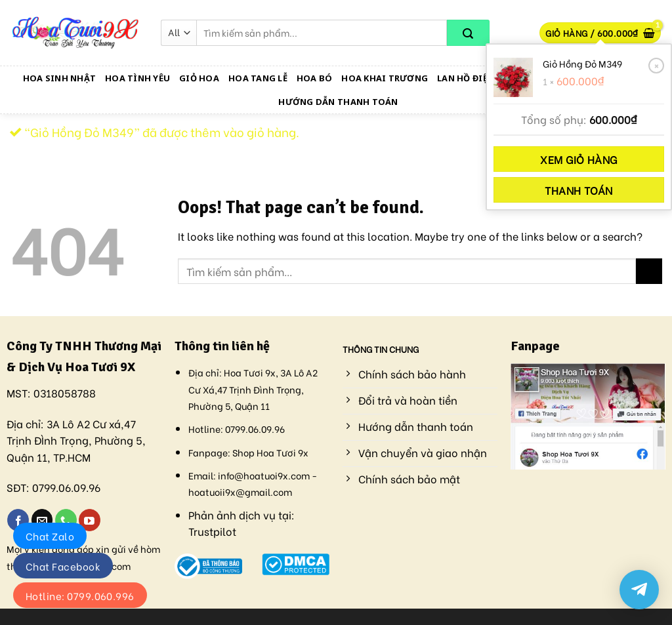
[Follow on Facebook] (18, 520)
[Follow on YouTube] (90, 520)
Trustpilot (212, 531)
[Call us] (66, 520)
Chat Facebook (63, 566)
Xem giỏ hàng (579, 159)
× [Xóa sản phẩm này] (656, 65)
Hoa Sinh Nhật (59, 78)
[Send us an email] (42, 520)
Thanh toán (579, 190)
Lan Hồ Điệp (465, 78)
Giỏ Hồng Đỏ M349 (582, 64)
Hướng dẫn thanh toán (338, 102)
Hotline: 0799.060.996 (80, 595)
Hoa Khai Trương (385, 78)
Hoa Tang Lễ (258, 78)
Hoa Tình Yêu (137, 78)
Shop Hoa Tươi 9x (270, 452)
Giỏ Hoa (199, 78)
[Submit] (468, 33)
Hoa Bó (315, 78)
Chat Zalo (50, 536)
